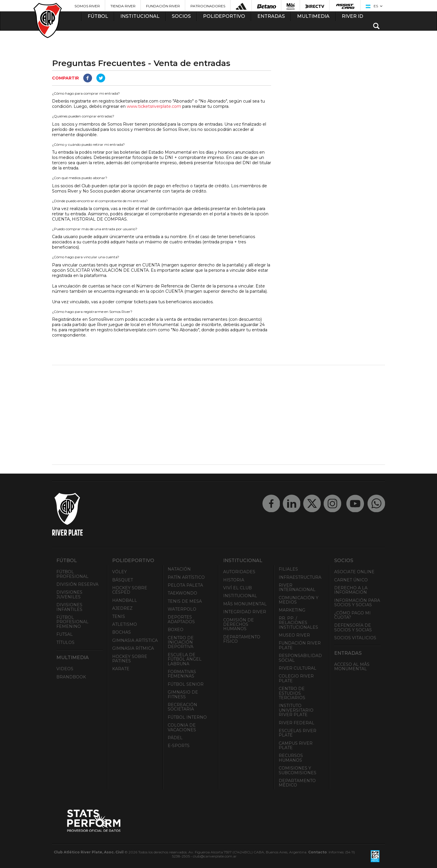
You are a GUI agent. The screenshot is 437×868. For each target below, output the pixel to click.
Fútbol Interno (187, 717)
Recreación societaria (182, 707)
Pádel (175, 738)
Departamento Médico (297, 783)
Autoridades (239, 572)
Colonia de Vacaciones (182, 727)
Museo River (294, 635)
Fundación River (163, 6)
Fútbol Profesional (72, 574)
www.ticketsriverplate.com (154, 106)
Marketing (292, 610)
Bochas (122, 632)
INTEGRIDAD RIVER (245, 612)
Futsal (65, 634)
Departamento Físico (242, 639)
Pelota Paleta (185, 585)
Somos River (87, 6)
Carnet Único (351, 580)
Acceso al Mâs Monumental (352, 667)
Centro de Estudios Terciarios (292, 693)
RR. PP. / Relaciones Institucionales (298, 623)
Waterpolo (182, 609)
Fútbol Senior (186, 684)
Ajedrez (122, 608)
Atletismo (125, 624)
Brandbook (71, 677)
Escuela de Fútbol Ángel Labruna (185, 659)
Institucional (240, 596)
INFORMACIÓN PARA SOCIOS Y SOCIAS (357, 603)
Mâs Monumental (245, 604)
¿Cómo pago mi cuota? (352, 615)
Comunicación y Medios (299, 600)
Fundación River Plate (300, 645)
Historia (234, 580)
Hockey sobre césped (130, 590)
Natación (179, 569)
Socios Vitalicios (355, 638)
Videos (65, 669)
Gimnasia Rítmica (133, 648)
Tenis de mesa (185, 601)
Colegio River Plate (296, 678)
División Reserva (77, 584)
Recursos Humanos (291, 758)
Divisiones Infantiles (69, 607)
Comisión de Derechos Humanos (239, 624)
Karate (121, 669)
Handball (125, 600)
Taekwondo (182, 593)
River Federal (296, 723)
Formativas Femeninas (182, 674)
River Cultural (298, 668)
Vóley (119, 572)
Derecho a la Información (351, 590)
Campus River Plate (296, 745)
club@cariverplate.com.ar (215, 856)
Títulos (65, 642)
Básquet (123, 580)
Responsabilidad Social (300, 658)
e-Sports (179, 746)
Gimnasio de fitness (183, 694)
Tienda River (123, 6)
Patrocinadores (208, 6)
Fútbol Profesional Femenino (72, 622)
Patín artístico (186, 577)
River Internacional (297, 587)
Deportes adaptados (181, 619)
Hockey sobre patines (130, 659)
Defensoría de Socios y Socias (353, 627)
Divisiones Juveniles (69, 594)
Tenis (119, 616)
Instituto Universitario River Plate (296, 710)
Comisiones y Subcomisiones (298, 770)
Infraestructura (300, 577)
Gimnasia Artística (135, 640)
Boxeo (176, 630)
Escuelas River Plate (298, 733)
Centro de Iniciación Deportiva (181, 642)
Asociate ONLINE (354, 572)
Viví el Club (237, 588)
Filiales (288, 569)
